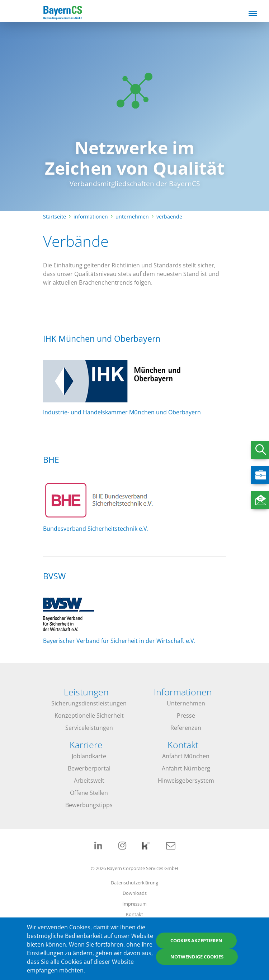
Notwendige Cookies (197, 957)
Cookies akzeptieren (196, 940)
